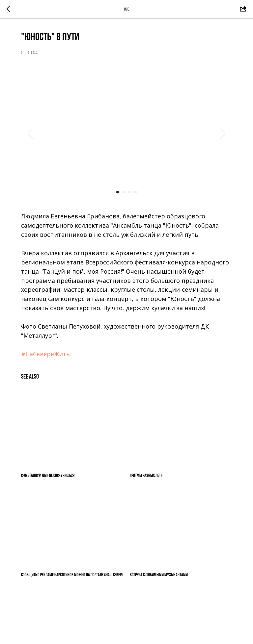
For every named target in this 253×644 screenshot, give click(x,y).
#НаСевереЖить (45, 354)
